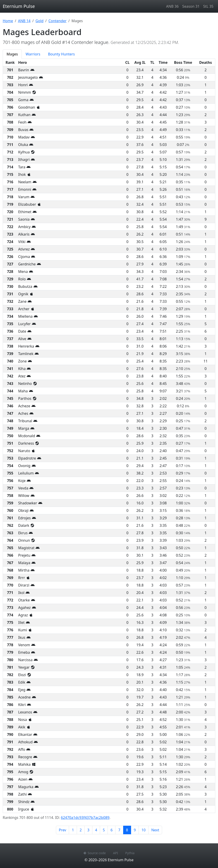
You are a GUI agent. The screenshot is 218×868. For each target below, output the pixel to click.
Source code (95, 853)
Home (8, 21)
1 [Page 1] (73, 830)
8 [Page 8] (129, 830)
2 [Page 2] (81, 830)
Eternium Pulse (19, 6)
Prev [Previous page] (63, 830)
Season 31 (191, 6)
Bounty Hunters (61, 54)
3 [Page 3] (88, 830)
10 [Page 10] (144, 830)
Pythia (130, 853)
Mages (12, 54)
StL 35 (208, 6)
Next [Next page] (155, 830)
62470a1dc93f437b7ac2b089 (85, 818)
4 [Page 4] (96, 830)
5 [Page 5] (104, 830)
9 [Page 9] (135, 830)
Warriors (33, 54)
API (115, 853)
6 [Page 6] (111, 830)
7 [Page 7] (119, 830)
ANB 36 (172, 6)
